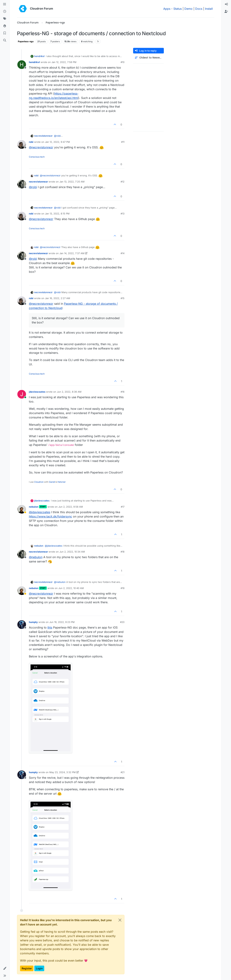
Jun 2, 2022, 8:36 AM (69, 392)
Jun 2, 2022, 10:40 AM (71, 588)
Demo (188, 9)
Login (39, 968)
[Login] (226, 4)
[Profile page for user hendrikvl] (22, 65)
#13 (123, 214)
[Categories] (5, 4)
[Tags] (5, 19)
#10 (123, 62)
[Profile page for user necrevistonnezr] (22, 184)
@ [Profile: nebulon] (36, 557)
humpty (33, 622)
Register (27, 968)
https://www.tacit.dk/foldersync (50, 516)
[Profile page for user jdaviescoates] (22, 394)
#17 (123, 507)
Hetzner (62, 482)
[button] (5, 968)
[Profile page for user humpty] (22, 625)
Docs (199, 9)
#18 (123, 552)
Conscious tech (37, 157)
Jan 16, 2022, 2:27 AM (58, 298)
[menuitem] (226, 4)
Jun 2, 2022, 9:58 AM (71, 507)
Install (209, 9)
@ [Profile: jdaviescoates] (40, 512)
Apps (167, 9)
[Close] (120, 920)
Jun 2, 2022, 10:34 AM (72, 552)
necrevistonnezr (43, 136)
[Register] (226, 12)
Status (178, 9)
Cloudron (39, 482)
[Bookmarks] (5, 33)
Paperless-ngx (26, 41)
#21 (123, 772)
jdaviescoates (37, 392)
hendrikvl (39, 56)
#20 (122, 622)
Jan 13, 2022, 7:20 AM (72, 182)
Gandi (52, 482)
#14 (123, 253)
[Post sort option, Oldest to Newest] (148, 58)
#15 (123, 298)
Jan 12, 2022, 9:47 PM (57, 142)
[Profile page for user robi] (22, 144)
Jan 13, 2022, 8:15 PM (57, 214)
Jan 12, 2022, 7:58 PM (64, 62)
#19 (123, 588)
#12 (123, 182)
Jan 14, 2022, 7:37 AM (72, 253)
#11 (123, 142)
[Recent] (5, 12)
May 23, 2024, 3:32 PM (62, 772)
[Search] (5, 40)
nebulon (34, 507)
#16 (123, 392)
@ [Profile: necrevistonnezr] (41, 147)
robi (31, 142)
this (50, 627)
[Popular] (5, 26)
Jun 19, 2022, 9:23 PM (62, 622)
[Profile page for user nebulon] (22, 509)
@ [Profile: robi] (57, 136)
